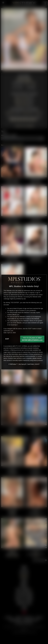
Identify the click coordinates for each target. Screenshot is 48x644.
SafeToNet (31, 364)
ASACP (37, 364)
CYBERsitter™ (13, 364)
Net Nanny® (22, 364)
